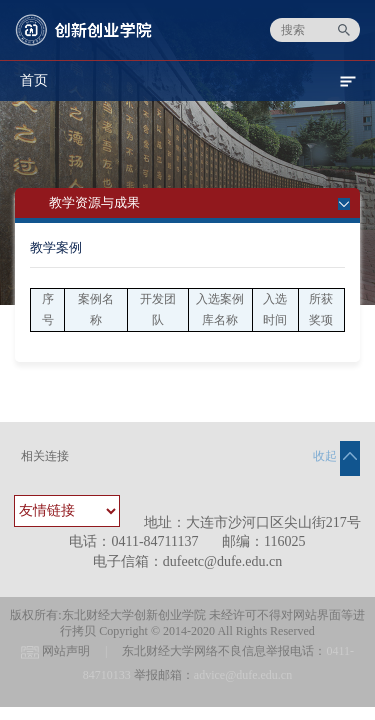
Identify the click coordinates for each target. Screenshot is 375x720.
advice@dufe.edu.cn (243, 675)
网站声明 (66, 651)
